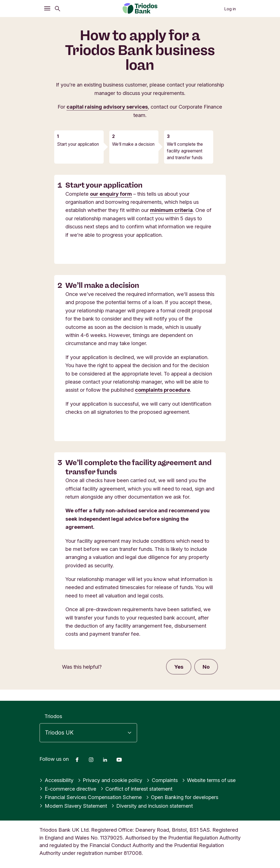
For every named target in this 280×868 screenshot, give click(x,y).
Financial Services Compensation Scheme (91, 797)
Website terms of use (211, 780)
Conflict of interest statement (138, 789)
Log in (230, 9)
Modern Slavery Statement (74, 806)
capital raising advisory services (107, 107)
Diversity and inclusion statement (154, 806)
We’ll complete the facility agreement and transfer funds (185, 151)
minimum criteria (171, 210)
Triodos (53, 716)
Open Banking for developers (185, 797)
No (206, 667)
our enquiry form (111, 194)
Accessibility (57, 780)
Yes (179, 667)
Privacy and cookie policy (111, 780)
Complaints (163, 780)
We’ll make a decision (133, 144)
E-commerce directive (68, 789)
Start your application (78, 144)
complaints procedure (162, 390)
